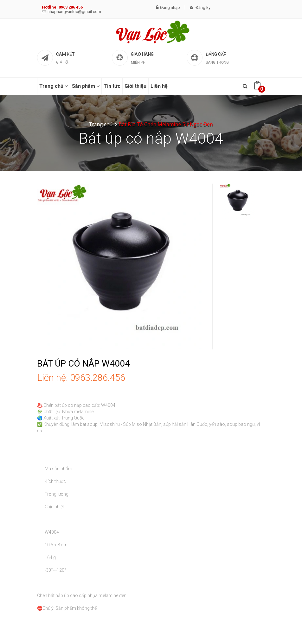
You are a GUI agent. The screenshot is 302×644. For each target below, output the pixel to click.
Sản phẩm (86, 86)
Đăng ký (200, 7)
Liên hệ (159, 86)
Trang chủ (54, 86)
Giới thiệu (135, 86)
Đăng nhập (168, 7)
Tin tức (112, 86)
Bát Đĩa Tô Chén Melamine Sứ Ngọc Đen (166, 124)
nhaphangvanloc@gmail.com (71, 12)
